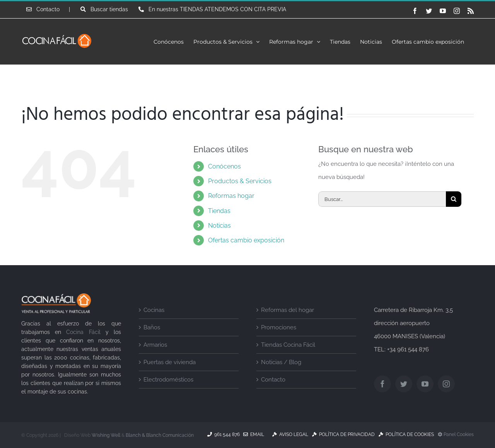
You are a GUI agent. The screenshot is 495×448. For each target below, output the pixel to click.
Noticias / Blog (281, 362)
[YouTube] (425, 384)
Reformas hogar (231, 196)
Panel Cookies (456, 434)
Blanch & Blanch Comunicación (160, 435)
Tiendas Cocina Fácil (288, 345)
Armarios (155, 345)
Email (254, 434)
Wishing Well (106, 435)
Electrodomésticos (168, 380)
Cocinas (154, 310)
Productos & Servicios (240, 181)
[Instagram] (446, 384)
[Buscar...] (382, 199)
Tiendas (219, 211)
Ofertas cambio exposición (246, 240)
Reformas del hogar (288, 310)
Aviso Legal (290, 434)
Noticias (219, 226)
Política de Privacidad (343, 434)
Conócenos (224, 166)
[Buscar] (454, 199)
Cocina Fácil (83, 332)
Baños (152, 327)
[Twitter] (404, 384)
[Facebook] (382, 384)
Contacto (273, 380)
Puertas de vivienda (170, 362)
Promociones (279, 327)
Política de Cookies (406, 434)
